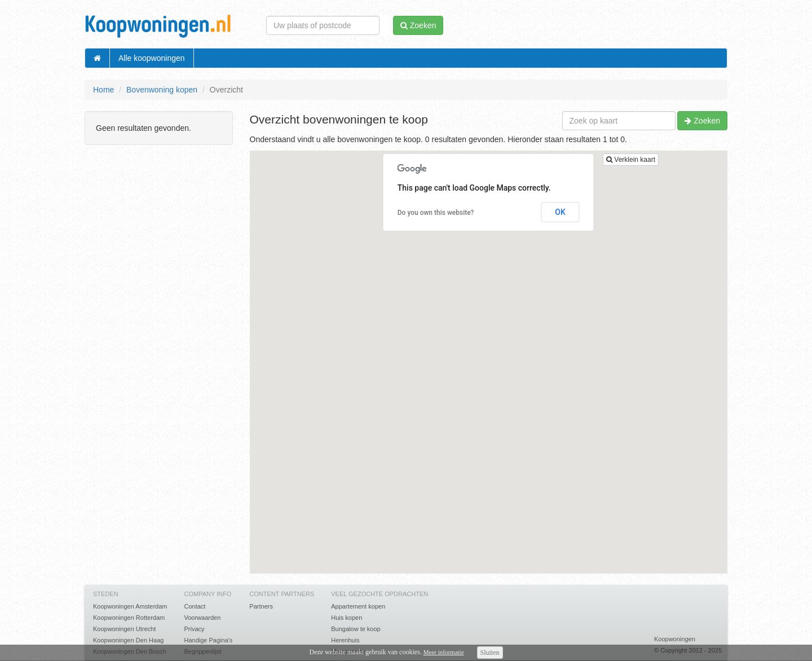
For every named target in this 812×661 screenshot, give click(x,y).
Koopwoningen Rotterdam (129, 618)
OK (560, 212)
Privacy (194, 629)
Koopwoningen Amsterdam (130, 606)
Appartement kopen (358, 606)
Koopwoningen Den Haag (128, 640)
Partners (261, 606)
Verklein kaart (631, 160)
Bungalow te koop (356, 629)
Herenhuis (345, 640)
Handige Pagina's (208, 640)
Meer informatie (444, 652)
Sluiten (490, 653)
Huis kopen (347, 618)
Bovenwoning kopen (162, 90)
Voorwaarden (202, 618)
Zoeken (702, 121)
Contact (195, 606)
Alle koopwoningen (152, 58)
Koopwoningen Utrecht (124, 629)
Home (103, 90)
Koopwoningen (675, 639)
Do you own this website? (436, 213)
